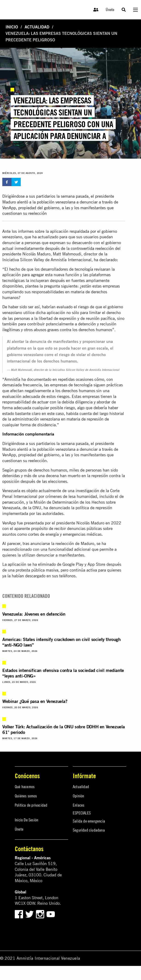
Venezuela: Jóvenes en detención (34, 614)
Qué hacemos (25, 787)
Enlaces (79, 805)
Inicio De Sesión (26, 820)
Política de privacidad (31, 805)
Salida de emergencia (89, 821)
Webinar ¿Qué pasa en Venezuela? (35, 701)
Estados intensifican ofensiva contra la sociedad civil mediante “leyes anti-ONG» (63, 673)
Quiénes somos (26, 796)
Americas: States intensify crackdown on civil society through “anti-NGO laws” (62, 642)
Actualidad (37, 27)
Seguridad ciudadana (89, 830)
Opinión (78, 796)
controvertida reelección (92, 248)
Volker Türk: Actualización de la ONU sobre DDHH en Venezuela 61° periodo (64, 729)
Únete (110, 10)
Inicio (12, 27)
